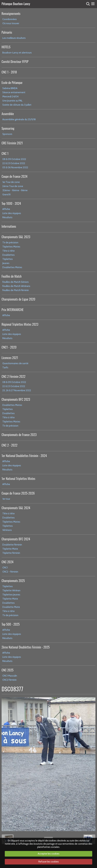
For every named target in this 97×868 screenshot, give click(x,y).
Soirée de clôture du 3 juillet (17, 105)
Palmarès (7, 32)
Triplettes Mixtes (11, 247)
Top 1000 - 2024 (11, 203)
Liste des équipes (12, 213)
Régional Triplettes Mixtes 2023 (20, 324)
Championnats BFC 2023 (16, 399)
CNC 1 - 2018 (9, 72)
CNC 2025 (8, 670)
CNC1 (5, 568)
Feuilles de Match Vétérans (16, 286)
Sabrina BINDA (10, 88)
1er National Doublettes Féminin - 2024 (24, 456)
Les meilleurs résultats (14, 38)
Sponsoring (8, 128)
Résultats (7, 217)
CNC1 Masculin (10, 676)
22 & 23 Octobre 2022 (14, 163)
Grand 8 (6, 194)
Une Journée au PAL (12, 101)
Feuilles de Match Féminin (16, 290)
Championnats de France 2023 (19, 435)
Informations (9, 226)
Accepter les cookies (49, 854)
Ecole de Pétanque (12, 83)
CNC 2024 (8, 562)
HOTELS (6, 47)
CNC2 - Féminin (10, 572)
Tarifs (5, 368)
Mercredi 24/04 (10, 97)
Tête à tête (9, 251)
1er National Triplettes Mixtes (18, 479)
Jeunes (6, 263)
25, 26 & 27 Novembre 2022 (17, 390)
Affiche (6, 209)
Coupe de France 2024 (14, 176)
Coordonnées (10, 19)
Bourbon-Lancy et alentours (17, 53)
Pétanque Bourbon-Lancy (16, 4)
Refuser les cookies (49, 862)
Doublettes (9, 255)
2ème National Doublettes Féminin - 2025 (26, 647)
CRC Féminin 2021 (12, 143)
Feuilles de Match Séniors (16, 282)
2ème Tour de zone (13, 186)
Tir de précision (10, 243)
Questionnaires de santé (15, 363)
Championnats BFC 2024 (16, 539)
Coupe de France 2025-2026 (18, 493)
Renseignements (11, 14)
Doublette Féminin (12, 545)
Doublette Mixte (11, 607)
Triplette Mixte (10, 549)
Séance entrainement (14, 92)
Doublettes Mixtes (12, 267)
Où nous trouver (11, 23)
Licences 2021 (10, 358)
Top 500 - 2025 (11, 624)
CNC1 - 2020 (9, 347)
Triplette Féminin (11, 553)
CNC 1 (5, 153)
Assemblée (8, 114)
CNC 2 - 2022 (10, 445)
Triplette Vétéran (11, 590)
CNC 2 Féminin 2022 (14, 376)
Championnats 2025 (13, 581)
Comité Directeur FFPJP (15, 62)
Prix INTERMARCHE (13, 310)
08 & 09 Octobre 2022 (14, 159)
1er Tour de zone (11, 182)
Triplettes (8, 259)
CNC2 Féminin (9, 680)
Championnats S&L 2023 (16, 237)
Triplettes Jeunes (11, 595)
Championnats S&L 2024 (16, 508)
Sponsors (7, 134)
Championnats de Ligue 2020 (18, 299)
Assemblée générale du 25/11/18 (19, 119)
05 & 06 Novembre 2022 (15, 167)
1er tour (6, 499)
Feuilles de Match (12, 276)
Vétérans (7, 530)
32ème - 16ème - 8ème (15, 190)
